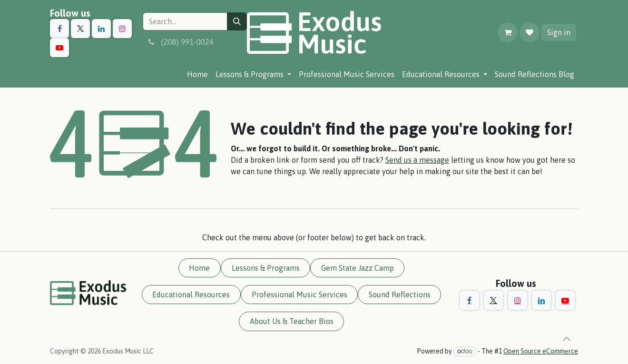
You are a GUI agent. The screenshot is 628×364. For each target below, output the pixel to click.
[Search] (237, 21)
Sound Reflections (400, 295)
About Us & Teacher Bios (292, 321)
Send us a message (417, 160)
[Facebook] (59, 29)
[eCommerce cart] (508, 32)
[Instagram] (122, 29)
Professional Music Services (299, 295)
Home (199, 268)
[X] (80, 29)
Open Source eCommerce (541, 351)
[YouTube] (59, 48)
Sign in (559, 32)
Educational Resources (191, 295)
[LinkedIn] (101, 29)
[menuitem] (197, 74)
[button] (567, 339)
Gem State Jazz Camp (358, 268)
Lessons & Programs (266, 268)
